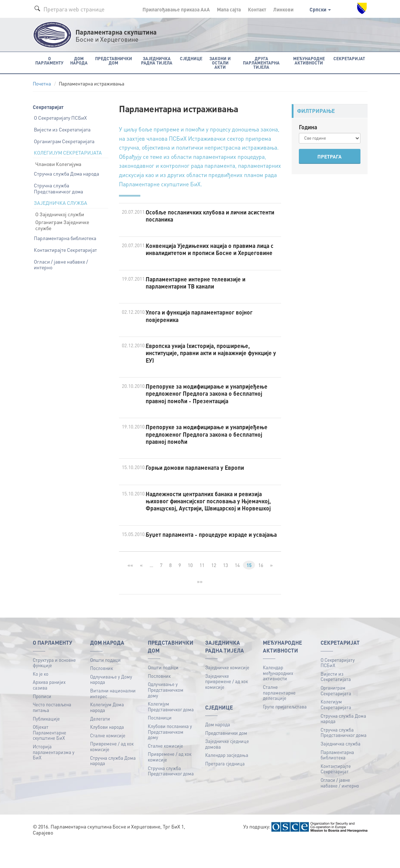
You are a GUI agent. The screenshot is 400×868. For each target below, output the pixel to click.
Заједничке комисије (227, 693)
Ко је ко (41, 699)
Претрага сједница (225, 789)
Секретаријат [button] (350, 58)
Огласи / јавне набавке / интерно (61, 264)
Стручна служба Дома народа (66, 173)
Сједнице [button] (189, 58)
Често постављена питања (52, 733)
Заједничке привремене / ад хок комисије (227, 707)
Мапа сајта (229, 9)
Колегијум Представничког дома (171, 732)
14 (237, 591)
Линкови (283, 9)
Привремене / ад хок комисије (112, 772)
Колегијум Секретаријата (336, 730)
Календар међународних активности (278, 698)
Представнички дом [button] (112, 60)
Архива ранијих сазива (49, 710)
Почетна (42, 84)
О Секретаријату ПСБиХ (60, 118)
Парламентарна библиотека (65, 238)
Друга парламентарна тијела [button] (261, 63)
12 (213, 591)
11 (202, 591)
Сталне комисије (108, 761)
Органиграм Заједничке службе (62, 225)
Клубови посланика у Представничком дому (170, 757)
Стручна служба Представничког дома (58, 188)
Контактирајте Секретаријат (65, 249)
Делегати (100, 744)
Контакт (257, 9)
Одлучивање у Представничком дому (166, 715)
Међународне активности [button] (310, 60)
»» (200, 607)
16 (261, 591)
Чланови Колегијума (58, 163)
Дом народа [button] (78, 60)
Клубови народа (107, 752)
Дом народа (218, 750)
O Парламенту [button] (49, 60)
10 (190, 591)
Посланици (160, 743)
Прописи (42, 721)
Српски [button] (320, 9)
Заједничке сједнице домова (227, 770)
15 (249, 591)
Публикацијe (46, 744)
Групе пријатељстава (285, 732)
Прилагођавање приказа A (176, 9)
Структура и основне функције (54, 688)
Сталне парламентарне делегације (279, 718)
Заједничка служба (341, 769)
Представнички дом (226, 758)
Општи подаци (105, 685)
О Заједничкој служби (60, 214)
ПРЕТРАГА (329, 156)
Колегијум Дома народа (107, 733)
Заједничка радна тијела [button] (155, 60)
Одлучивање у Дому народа (111, 705)
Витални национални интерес (113, 719)
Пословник (102, 694)
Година (308, 127)
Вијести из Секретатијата (62, 129)
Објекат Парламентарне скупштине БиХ (50, 758)
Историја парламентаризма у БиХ (54, 778)
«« (130, 591)
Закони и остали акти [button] (218, 60)
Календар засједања (227, 781)
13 (225, 591)
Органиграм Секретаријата (64, 141)
